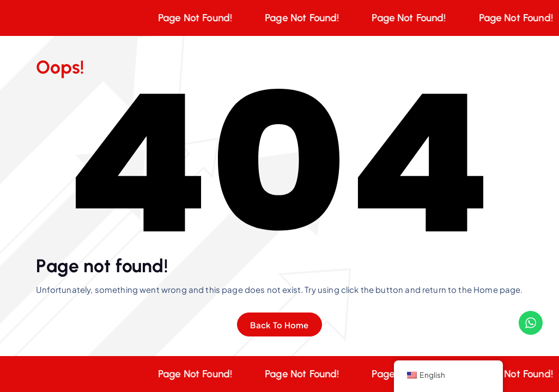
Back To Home (279, 325)
